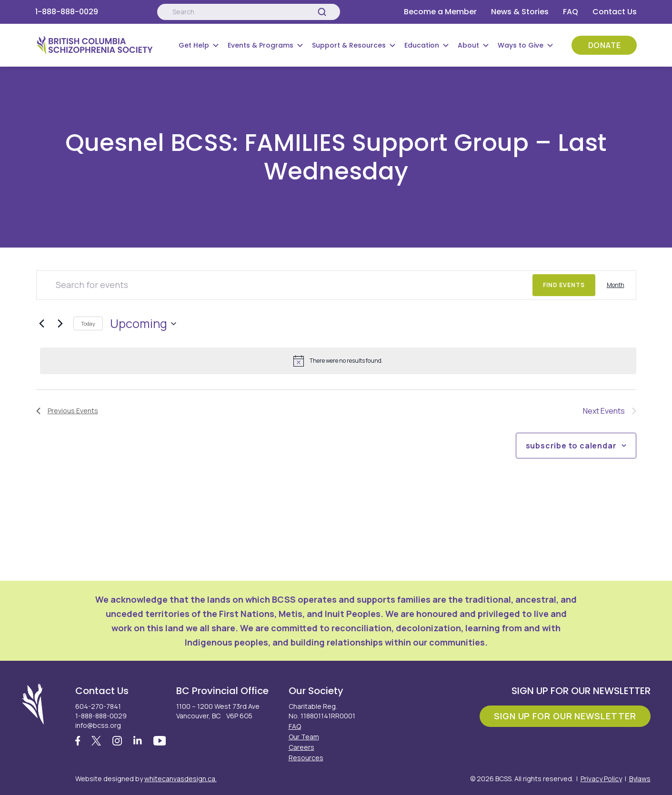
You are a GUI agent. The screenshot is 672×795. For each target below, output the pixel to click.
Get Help (194, 45)
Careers (301, 747)
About (468, 45)
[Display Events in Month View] (616, 285)
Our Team (304, 737)
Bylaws (640, 779)
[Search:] (249, 12)
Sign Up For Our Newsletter (565, 716)
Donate (605, 45)
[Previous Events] (42, 324)
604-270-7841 (98, 706)
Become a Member (440, 12)
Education (422, 45)
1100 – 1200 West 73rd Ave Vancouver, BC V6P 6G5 (218, 711)
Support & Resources (349, 45)
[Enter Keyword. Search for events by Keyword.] (285, 285)
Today (88, 323)
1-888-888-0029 (67, 12)
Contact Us (615, 12)
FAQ (571, 12)
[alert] (338, 361)
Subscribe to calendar (571, 446)
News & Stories (520, 12)
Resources (306, 758)
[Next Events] (60, 324)
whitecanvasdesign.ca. (181, 779)
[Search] (322, 12)
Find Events (564, 285)
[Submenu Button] (216, 45)
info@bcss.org (98, 725)
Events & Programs (261, 45)
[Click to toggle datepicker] (143, 324)
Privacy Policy (601, 779)
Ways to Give (521, 45)
